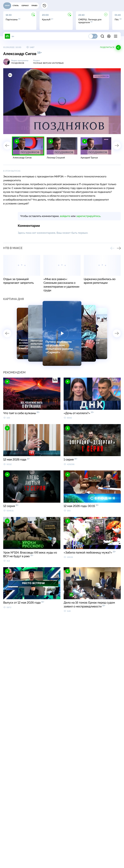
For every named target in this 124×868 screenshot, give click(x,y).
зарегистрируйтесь (88, 216)
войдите (65, 216)
